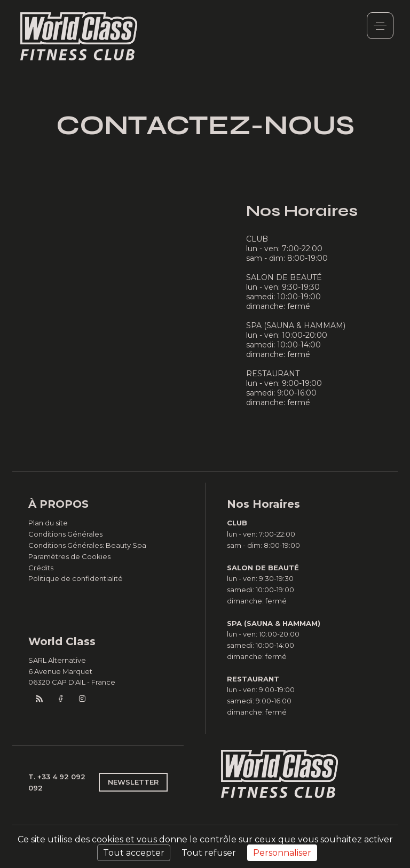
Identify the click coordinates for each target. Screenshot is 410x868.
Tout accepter (134, 853)
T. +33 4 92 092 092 (57, 782)
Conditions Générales (65, 534)
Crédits (41, 568)
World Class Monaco (79, 36)
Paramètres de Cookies (69, 556)
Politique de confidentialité (76, 578)
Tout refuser (209, 853)
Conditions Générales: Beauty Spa (87, 545)
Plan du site (48, 523)
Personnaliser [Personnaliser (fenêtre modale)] (282, 853)
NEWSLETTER (133, 782)
